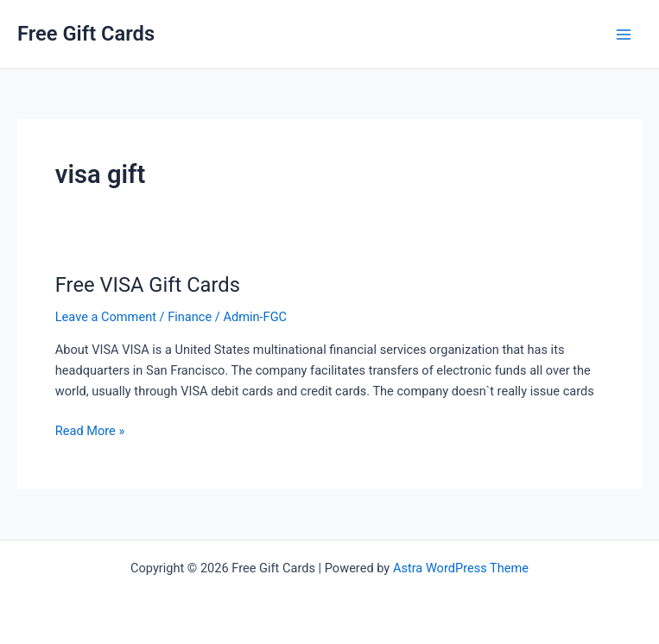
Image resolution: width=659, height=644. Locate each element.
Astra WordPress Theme (461, 568)
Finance (190, 317)
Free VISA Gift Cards (148, 285)
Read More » (90, 431)
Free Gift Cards (86, 34)
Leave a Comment (106, 317)
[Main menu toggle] (624, 35)
